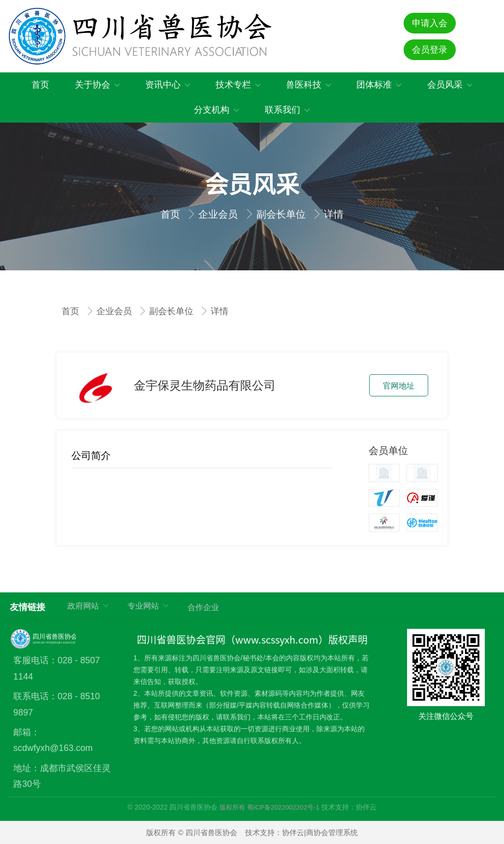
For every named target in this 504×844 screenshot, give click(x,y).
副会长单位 (283, 214)
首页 (172, 214)
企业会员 (220, 214)
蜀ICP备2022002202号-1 (283, 807)
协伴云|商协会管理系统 (320, 832)
